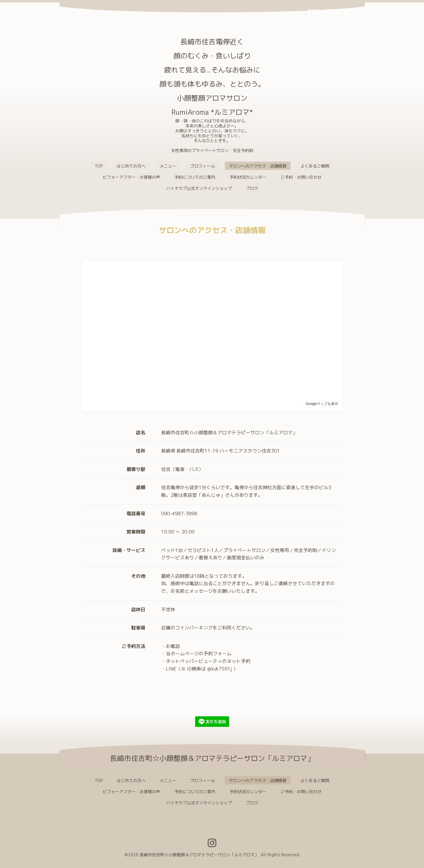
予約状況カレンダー (248, 177)
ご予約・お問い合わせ (301, 177)
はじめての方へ (131, 166)
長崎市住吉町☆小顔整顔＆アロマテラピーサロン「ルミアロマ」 (199, 855)
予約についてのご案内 (195, 177)
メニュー (168, 166)
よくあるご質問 (315, 166)
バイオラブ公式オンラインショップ (199, 188)
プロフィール (202, 166)
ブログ (252, 188)
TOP (99, 166)
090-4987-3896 (333, 12)
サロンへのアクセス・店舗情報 (258, 166)
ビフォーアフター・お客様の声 (131, 177)
